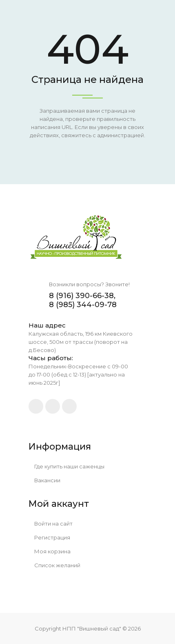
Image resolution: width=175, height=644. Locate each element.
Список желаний (55, 565)
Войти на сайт (51, 524)
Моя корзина (50, 551)
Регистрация (50, 537)
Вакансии (45, 480)
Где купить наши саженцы (67, 466)
